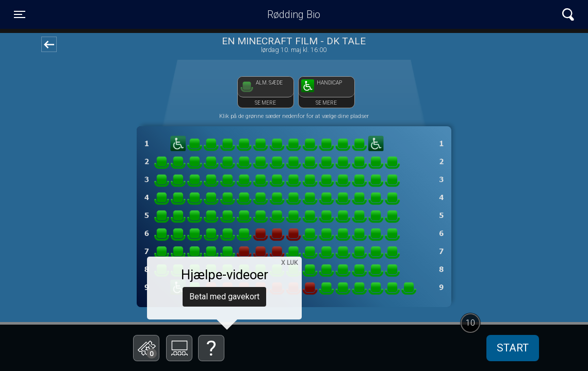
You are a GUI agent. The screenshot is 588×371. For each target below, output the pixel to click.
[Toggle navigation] (20, 14)
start (513, 348)
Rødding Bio (294, 14)
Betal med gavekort (224, 297)
